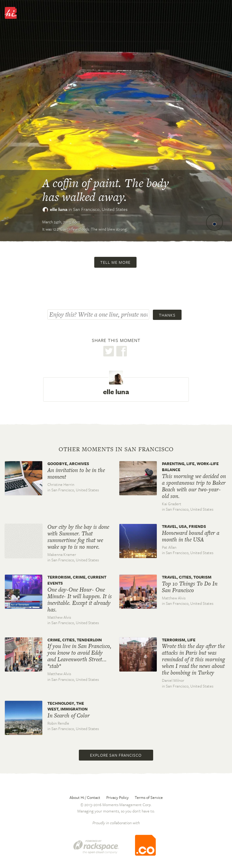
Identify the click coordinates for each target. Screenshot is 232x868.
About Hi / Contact (85, 797)
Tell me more (115, 262)
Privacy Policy (118, 797)
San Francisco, (100, 209)
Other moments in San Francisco (116, 449)
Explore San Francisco (116, 755)
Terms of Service (149, 797)
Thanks (167, 315)
